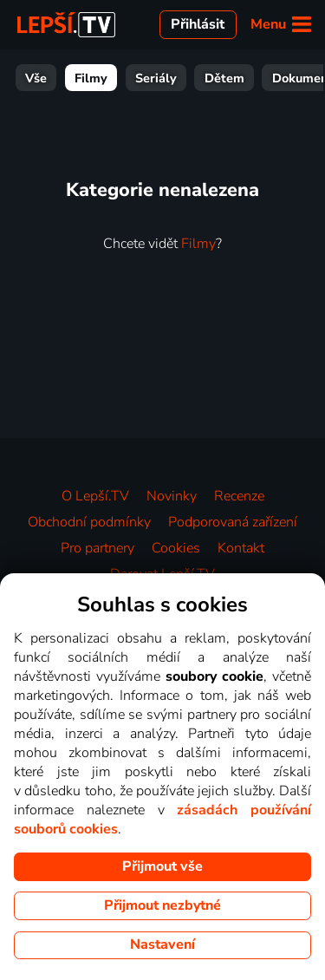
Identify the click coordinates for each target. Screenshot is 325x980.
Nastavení (162, 944)
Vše (36, 78)
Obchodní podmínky (89, 522)
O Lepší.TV (95, 496)
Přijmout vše (162, 866)
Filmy (91, 78)
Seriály (156, 78)
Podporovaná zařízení (233, 522)
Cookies (176, 548)
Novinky (172, 496)
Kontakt (241, 548)
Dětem (224, 78)
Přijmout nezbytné (162, 905)
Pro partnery (97, 548)
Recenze (239, 496)
